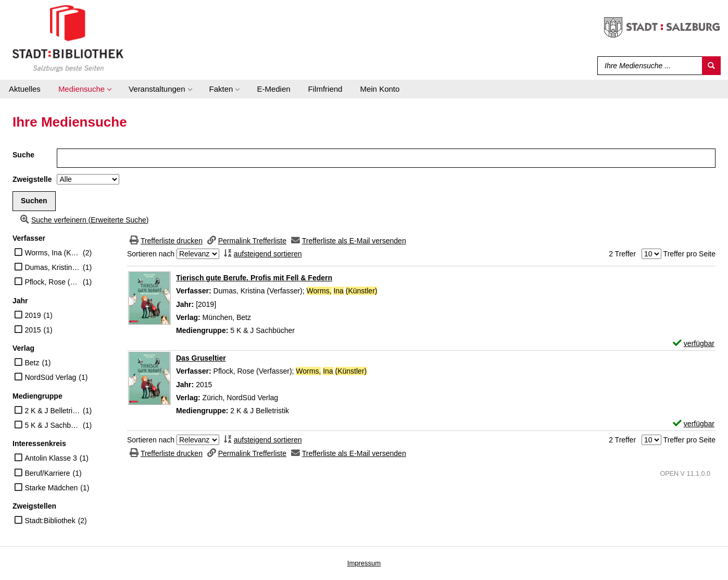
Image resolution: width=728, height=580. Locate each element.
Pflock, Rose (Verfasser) (52, 282)
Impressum (364, 563)
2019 (33, 315)
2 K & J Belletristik (52, 411)
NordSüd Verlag (50, 377)
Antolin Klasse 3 (51, 458)
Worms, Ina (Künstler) (52, 253)
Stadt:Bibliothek (50, 521)
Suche (23, 155)
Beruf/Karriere (47, 473)
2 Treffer (622, 254)
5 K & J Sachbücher (52, 425)
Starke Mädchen (51, 488)
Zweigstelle (32, 179)
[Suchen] (711, 66)
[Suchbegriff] (648, 66)
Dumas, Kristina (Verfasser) (52, 267)
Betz (32, 363)
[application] (85, 89)
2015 (33, 330)
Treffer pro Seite (689, 254)
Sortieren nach (151, 254)
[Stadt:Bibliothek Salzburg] (68, 38)
